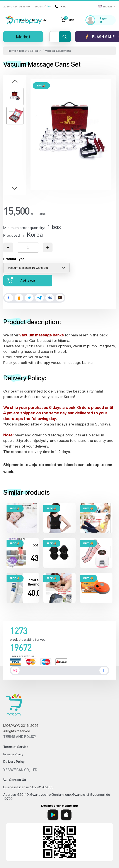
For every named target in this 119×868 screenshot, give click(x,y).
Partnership (40, 20)
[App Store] (66, 815)
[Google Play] (53, 815)
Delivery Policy (14, 762)
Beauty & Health (30, 51)
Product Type (14, 259)
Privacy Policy (13, 754)
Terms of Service (16, 747)
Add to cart (21, 280)
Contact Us (15, 780)
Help (61, 7)
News (24, 20)
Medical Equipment (58, 51)
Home (12, 51)
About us (11, 20)
